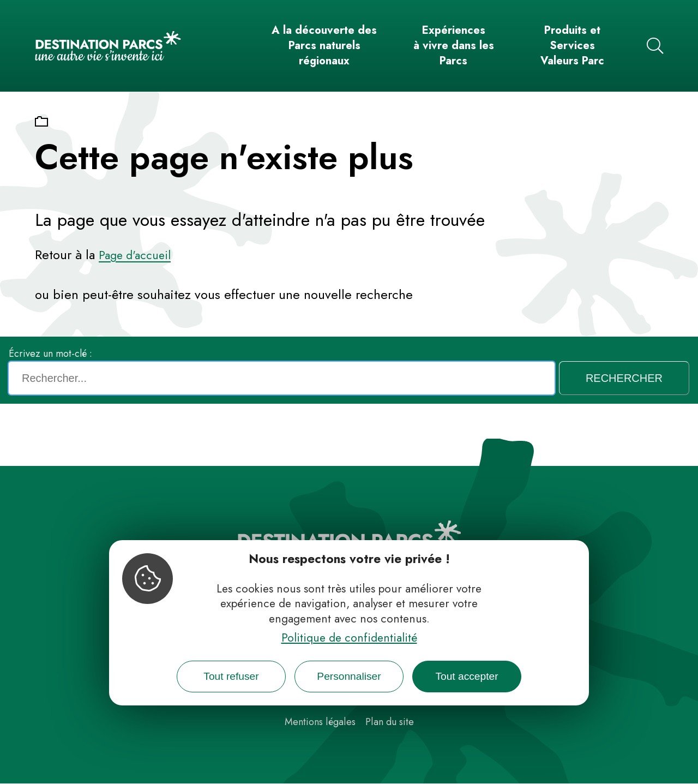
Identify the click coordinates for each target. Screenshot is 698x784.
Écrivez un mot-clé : (50, 354)
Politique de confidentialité (349, 638)
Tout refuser (231, 676)
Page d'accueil (135, 255)
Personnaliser (349, 676)
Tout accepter (467, 676)
